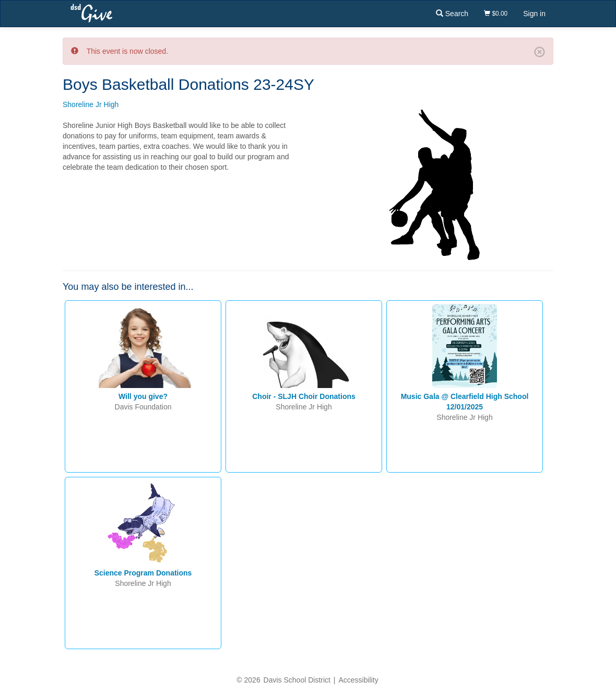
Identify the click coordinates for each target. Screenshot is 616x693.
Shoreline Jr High (91, 104)
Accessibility (358, 680)
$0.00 (496, 14)
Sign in (534, 14)
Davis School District (297, 680)
